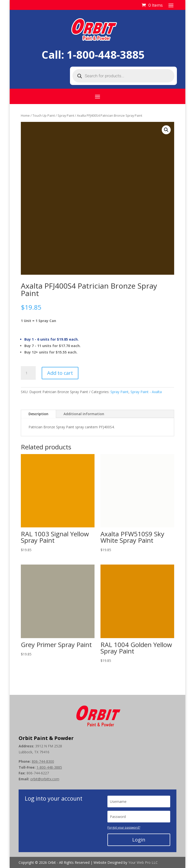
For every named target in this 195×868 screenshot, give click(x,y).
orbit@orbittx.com (45, 779)
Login (139, 840)
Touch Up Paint (44, 115)
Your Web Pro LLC (143, 862)
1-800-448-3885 (106, 55)
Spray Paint (66, 115)
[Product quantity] (28, 373)
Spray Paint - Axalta (146, 392)
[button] (166, 130)
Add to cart (60, 373)
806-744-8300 (43, 761)
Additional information (84, 414)
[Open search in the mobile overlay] (123, 76)
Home (25, 115)
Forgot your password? (124, 827)
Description (38, 414)
